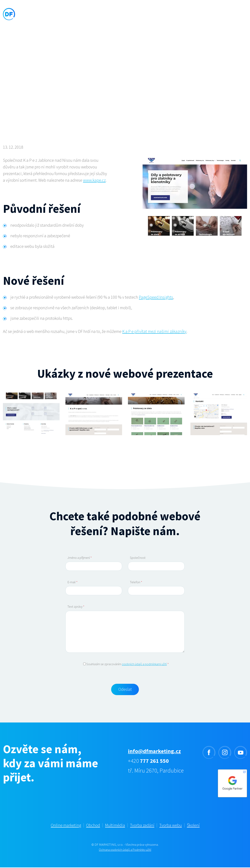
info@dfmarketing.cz (156, 752)
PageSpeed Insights (156, 297)
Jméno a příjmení (80, 558)
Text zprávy (76, 607)
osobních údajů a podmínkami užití (144, 664)
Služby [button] (90, 17)
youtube (241, 753)
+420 (149, 761)
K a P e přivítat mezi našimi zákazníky (154, 331)
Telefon (136, 582)
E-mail (72, 582)
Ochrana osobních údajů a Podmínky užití (125, 850)
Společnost (138, 558)
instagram (225, 753)
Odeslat (125, 690)
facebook (209, 753)
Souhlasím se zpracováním (126, 664)
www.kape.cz (94, 180)
